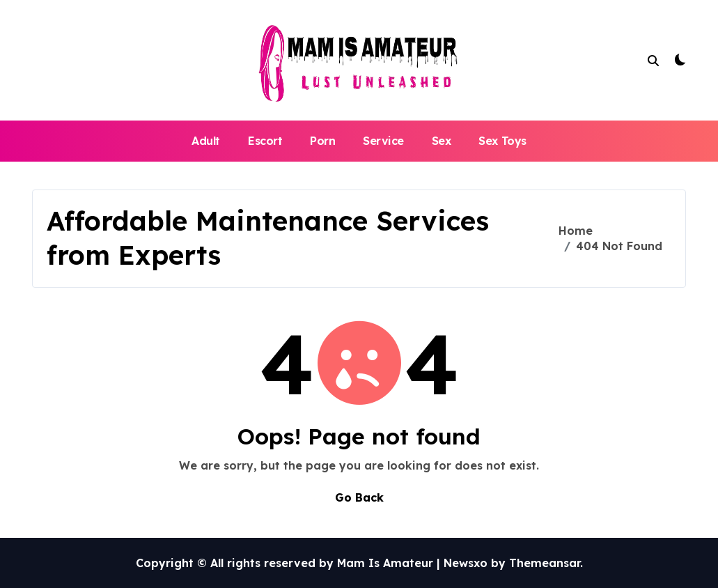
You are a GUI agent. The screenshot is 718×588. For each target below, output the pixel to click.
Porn (322, 141)
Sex (442, 141)
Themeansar (545, 563)
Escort (265, 141)
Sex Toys (502, 141)
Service (383, 141)
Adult (206, 141)
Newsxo (466, 563)
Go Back (359, 497)
